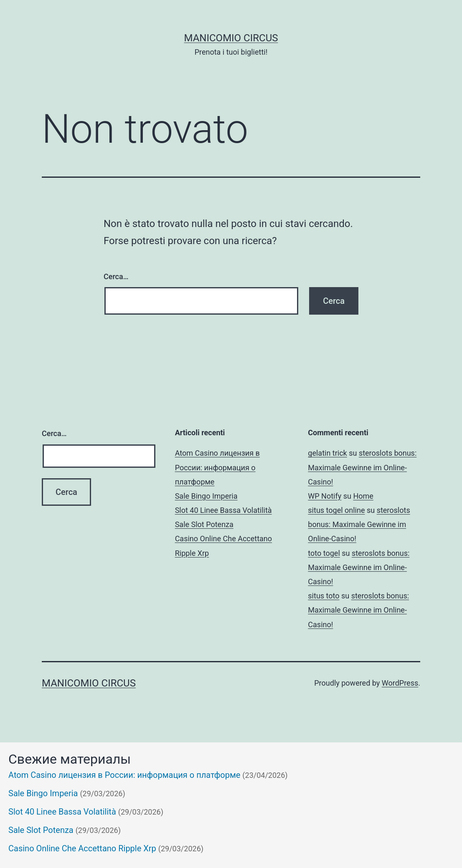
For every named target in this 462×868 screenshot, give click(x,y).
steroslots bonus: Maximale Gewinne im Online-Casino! (362, 467)
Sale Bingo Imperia (206, 496)
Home (363, 496)
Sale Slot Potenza (204, 524)
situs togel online (336, 510)
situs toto (324, 596)
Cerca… (116, 276)
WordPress (400, 683)
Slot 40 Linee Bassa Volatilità (223, 510)
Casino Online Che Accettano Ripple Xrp (82, 848)
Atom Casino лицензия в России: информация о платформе (217, 467)
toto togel (324, 553)
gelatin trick (327, 453)
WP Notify (325, 496)
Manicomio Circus (231, 38)
